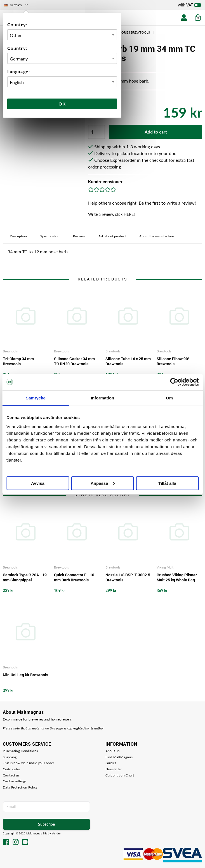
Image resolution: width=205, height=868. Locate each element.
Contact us (11, 775)
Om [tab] (169, 398)
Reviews (79, 236)
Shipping (10, 757)
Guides (111, 763)
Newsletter (114, 769)
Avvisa (38, 483)
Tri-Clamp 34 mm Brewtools (18, 361)
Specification (50, 236)
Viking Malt (165, 567)
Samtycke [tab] (36, 398)
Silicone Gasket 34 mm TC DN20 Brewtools (74, 361)
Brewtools (10, 351)
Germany (16, 5)
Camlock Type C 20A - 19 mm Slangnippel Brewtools (25, 578)
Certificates (12, 769)
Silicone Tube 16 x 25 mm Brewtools (128, 361)
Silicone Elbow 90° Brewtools (173, 361)
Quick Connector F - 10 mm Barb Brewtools (74, 577)
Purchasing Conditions (20, 751)
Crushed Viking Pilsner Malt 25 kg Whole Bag (177, 577)
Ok (62, 104)
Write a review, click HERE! (111, 214)
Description (18, 236)
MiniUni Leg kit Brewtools (25, 675)
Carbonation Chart (120, 775)
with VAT (189, 6)
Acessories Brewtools (131, 32)
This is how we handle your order (29, 763)
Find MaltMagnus (119, 757)
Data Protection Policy (20, 787)
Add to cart (156, 132)
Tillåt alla (167, 483)
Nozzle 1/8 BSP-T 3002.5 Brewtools (128, 577)
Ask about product (112, 236)
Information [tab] (103, 398)
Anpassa (103, 483)
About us (112, 751)
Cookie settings (15, 781)
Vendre (56, 833)
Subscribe (46, 824)
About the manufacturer (157, 236)
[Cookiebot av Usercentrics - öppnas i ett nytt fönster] (174, 382)
